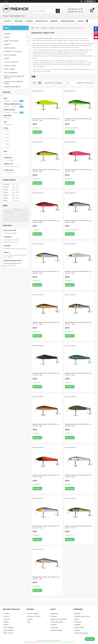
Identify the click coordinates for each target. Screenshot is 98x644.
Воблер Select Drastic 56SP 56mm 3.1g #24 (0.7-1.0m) (46, 578)
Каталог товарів (33, 614)
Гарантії (30, 619)
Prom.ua (59, 640)
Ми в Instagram (9, 630)
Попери (77, 630)
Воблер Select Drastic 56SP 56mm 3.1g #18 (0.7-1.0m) (78, 425)
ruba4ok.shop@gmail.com (14, 263)
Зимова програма (67, 21)
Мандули (77, 625)
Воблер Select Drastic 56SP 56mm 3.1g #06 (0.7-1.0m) (46, 221)
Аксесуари (54, 627)
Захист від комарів (10, 55)
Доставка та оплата (34, 616)
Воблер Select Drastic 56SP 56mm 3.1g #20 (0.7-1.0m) (78, 476)
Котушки (29, 21)
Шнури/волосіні (41, 21)
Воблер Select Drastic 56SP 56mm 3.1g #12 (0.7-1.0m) (46, 323)
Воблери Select (61, 28)
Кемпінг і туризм (9, 69)
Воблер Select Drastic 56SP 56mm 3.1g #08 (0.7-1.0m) (46, 272)
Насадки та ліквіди (10, 65)
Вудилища (19, 21)
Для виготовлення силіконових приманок (14, 77)
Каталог (7, 21)
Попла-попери (79, 627)
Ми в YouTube (8, 633)
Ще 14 (8, 148)
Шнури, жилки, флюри (11, 41)
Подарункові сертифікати (12, 87)
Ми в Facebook (9, 627)
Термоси (80, 21)
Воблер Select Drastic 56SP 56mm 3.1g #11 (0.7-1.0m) (78, 272)
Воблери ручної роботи (82, 616)
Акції (29, 622)
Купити (38, 132)
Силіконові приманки (81, 633)
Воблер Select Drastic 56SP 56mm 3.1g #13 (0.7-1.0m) (78, 323)
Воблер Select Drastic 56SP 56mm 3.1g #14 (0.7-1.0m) (46, 374)
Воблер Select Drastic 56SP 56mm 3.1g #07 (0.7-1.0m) (78, 221)
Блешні (77, 619)
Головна (7, 614)
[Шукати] (58, 11)
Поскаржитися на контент (51, 642)
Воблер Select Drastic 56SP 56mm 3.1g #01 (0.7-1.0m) (46, 119)
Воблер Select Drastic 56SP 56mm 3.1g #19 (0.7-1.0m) (46, 476)
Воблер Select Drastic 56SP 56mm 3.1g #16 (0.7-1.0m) (78, 374)
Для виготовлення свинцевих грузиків (13, 82)
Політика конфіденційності (67, 642)
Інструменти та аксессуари (13, 51)
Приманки (54, 21)
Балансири (78, 622)
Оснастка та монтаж (11, 62)
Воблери (52, 28)
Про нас (6, 616)
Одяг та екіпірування (11, 73)
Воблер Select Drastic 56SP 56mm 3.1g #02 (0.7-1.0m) (78, 119)
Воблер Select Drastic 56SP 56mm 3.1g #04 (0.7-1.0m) (78, 170)
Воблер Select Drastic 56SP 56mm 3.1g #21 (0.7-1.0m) (46, 527)
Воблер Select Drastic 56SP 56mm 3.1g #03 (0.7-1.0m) (46, 170)
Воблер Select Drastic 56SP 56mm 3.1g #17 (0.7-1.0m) (46, 425)
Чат (90, 639)
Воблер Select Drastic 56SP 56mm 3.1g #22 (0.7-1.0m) (78, 527)
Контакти (7, 619)
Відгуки (6, 622)
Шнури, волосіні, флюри (59, 619)
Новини (6, 625)
